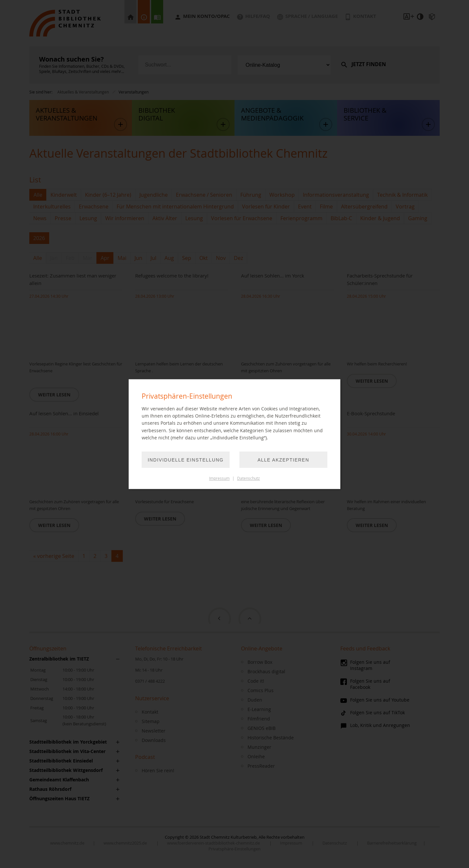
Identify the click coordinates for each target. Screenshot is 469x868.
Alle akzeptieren (284, 460)
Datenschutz (249, 478)
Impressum (219, 478)
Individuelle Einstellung (186, 460)
